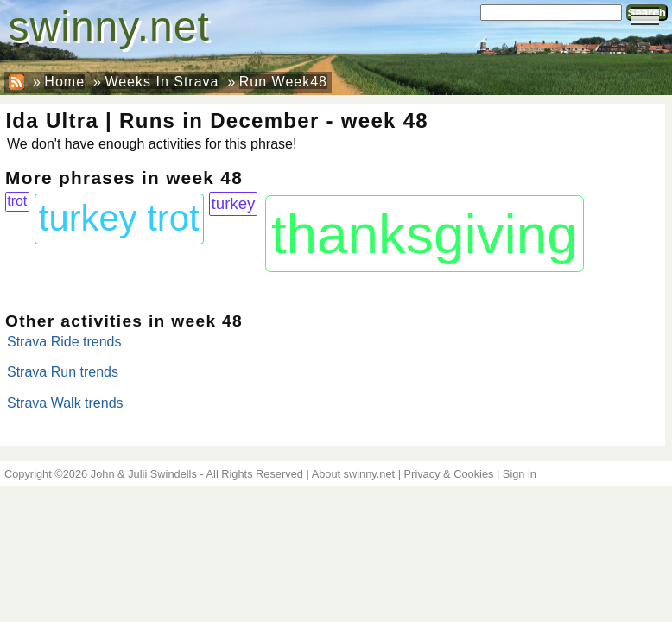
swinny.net (109, 26)
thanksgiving (425, 234)
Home (64, 82)
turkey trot (119, 218)
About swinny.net (354, 474)
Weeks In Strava (162, 82)
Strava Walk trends (65, 403)
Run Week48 (283, 82)
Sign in (520, 474)
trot (17, 201)
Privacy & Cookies (449, 474)
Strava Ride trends (64, 342)
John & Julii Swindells (144, 474)
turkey (234, 203)
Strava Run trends (63, 372)
